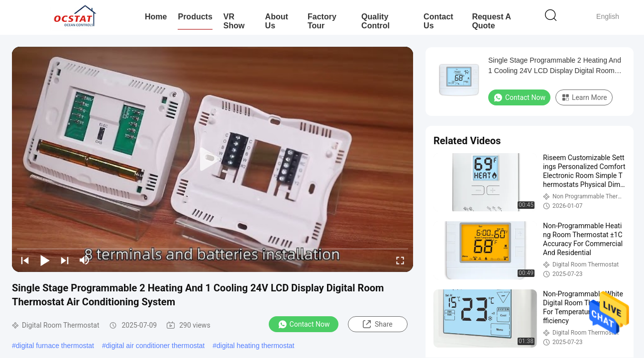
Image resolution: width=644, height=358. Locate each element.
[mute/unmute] (85, 260)
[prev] (25, 260)
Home (156, 17)
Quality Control (376, 21)
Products (195, 17)
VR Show (234, 21)
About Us (277, 21)
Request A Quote (491, 21)
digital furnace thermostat (55, 346)
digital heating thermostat (255, 346)
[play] (213, 160)
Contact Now (304, 324)
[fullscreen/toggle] (400, 260)
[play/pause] (45, 260)
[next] (65, 260)
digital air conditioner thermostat (155, 346)
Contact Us (438, 21)
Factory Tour (322, 21)
